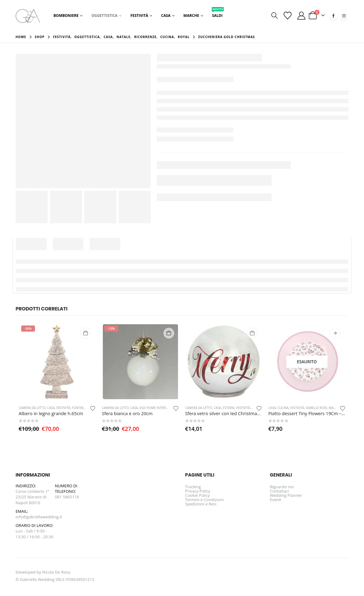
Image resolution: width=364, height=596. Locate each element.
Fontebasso (81, 408)
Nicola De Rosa (56, 572)
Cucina (283, 408)
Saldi (218, 14)
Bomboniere (66, 16)
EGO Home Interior (155, 408)
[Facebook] (334, 16)
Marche (191, 16)
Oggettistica (105, 16)
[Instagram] (344, 16)
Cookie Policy (197, 495)
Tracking (193, 487)
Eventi (275, 500)
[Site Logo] (28, 16)
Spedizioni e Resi (201, 504)
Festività (139, 16)
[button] (275, 16)
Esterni (229, 408)
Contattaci (279, 491)
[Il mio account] (301, 16)
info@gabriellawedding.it (39, 517)
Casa (166, 16)
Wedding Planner (286, 495)
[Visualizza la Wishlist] (287, 16)
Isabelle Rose (316, 408)
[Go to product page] (57, 362)
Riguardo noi (282, 487)
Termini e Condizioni (204, 500)
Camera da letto (32, 408)
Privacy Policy (198, 491)
